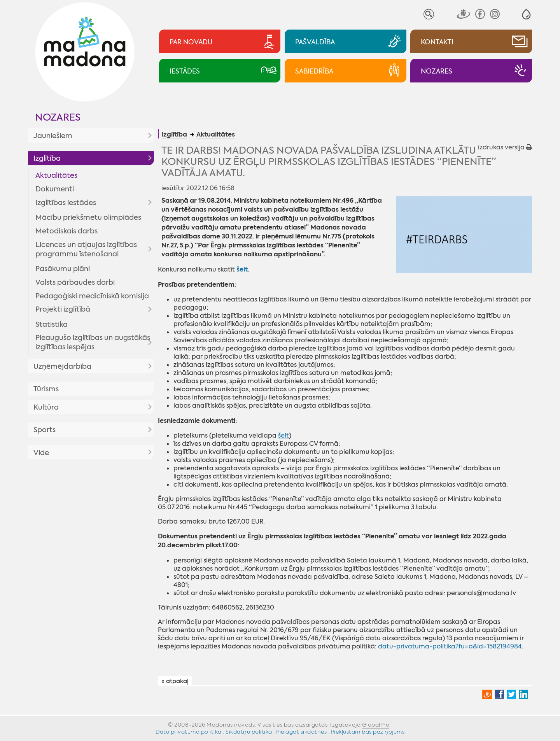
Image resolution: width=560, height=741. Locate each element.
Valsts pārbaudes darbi (75, 282)
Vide (41, 453)
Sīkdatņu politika (249, 732)
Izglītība (47, 158)
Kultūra (46, 407)
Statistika (52, 324)
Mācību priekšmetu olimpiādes (88, 217)
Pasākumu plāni (63, 269)
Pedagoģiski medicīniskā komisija (92, 296)
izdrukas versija (505, 147)
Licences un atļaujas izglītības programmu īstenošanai (86, 249)
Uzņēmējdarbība (62, 366)
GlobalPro (376, 725)
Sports (45, 430)
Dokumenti (55, 189)
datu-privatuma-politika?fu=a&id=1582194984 (450, 646)
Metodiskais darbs (66, 231)
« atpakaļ (175, 681)
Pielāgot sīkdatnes (301, 732)
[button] (526, 14)
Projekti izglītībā (63, 309)
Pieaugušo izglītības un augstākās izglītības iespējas (93, 342)
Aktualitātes (56, 175)
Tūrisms (46, 389)
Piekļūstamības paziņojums (368, 732)
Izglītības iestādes (66, 203)
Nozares (58, 117)
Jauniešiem (53, 136)
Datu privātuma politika (189, 732)
